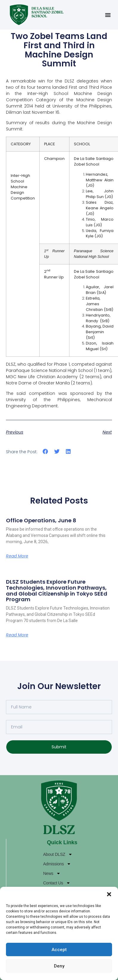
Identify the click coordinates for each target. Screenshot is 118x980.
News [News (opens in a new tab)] (52, 873)
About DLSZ (58, 854)
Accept (59, 950)
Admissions (57, 864)
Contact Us (57, 883)
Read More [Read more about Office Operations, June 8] (17, 556)
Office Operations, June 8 (41, 520)
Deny (59, 966)
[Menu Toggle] (108, 15)
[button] (109, 894)
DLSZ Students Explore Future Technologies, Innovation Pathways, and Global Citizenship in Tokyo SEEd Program (57, 591)
